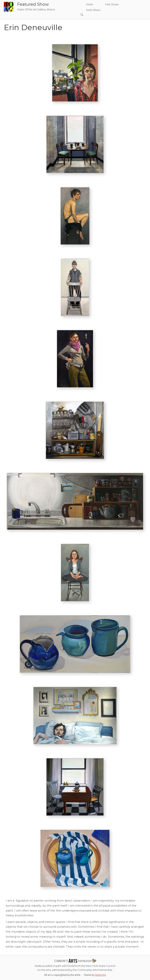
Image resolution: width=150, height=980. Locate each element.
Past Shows (112, 4)
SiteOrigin (101, 975)
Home (90, 4)
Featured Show (33, 4)
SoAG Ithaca (93, 10)
